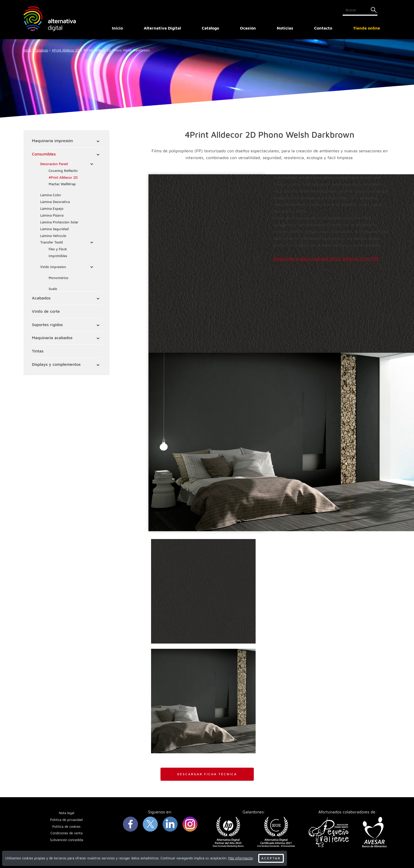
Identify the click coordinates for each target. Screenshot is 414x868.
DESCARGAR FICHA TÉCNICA (207, 774)
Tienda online (367, 28)
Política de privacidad (66, 820)
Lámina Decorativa (55, 202)
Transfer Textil (51, 242)
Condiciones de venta (67, 833)
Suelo (53, 289)
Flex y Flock (58, 249)
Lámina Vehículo (53, 236)
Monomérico (59, 278)
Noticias (285, 28)
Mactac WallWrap (62, 184)
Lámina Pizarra (52, 215)
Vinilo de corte (46, 311)
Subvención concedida (67, 840)
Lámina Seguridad (54, 229)
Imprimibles (58, 256)
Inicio (117, 28)
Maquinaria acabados (52, 338)
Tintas (38, 351)
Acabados (41, 298)
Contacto (323, 28)
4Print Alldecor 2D (66, 50)
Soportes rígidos (47, 325)
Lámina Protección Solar (59, 222)
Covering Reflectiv (63, 171)
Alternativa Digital (162, 28)
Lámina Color (51, 195)
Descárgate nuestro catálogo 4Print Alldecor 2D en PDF (326, 258)
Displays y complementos (56, 364)
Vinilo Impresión (53, 267)
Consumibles (44, 154)
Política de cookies (66, 827)
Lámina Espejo (52, 209)
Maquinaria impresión (52, 141)
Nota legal (67, 813)
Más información (241, 858)
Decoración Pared (54, 164)
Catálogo (41, 50)
